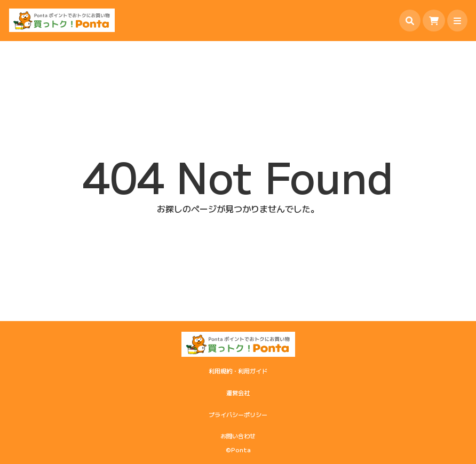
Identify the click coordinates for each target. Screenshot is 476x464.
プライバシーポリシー (238, 414)
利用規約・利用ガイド (238, 371)
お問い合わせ (238, 436)
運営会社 (238, 393)
